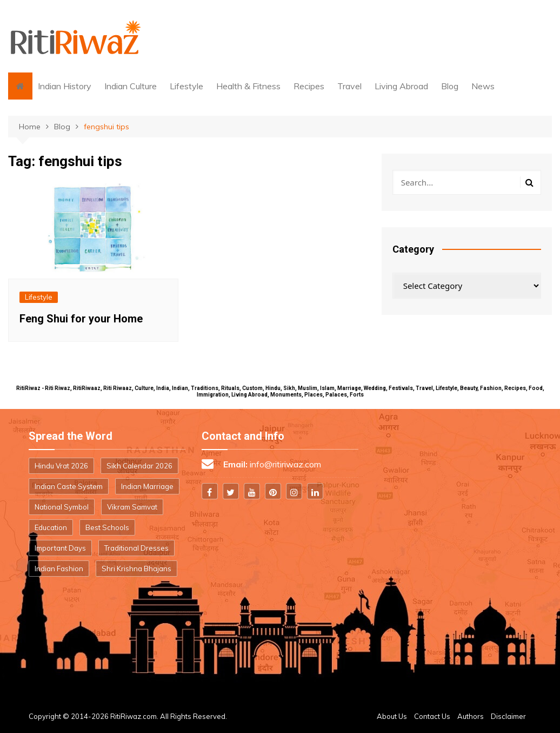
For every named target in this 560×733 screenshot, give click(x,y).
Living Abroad (401, 86)
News (483, 86)
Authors (471, 716)
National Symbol (62, 507)
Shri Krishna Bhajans (136, 569)
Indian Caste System (69, 486)
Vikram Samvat (132, 507)
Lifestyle (186, 86)
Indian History (65, 86)
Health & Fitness (248, 86)
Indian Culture (131, 86)
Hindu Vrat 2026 (61, 466)
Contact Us (432, 716)
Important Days (60, 548)
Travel (349, 86)
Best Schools (107, 527)
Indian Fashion (59, 569)
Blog (450, 86)
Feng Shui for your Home (81, 319)
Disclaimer (508, 716)
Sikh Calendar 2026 (139, 466)
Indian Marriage (147, 486)
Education (51, 527)
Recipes (309, 86)
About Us (392, 716)
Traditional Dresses (136, 548)
